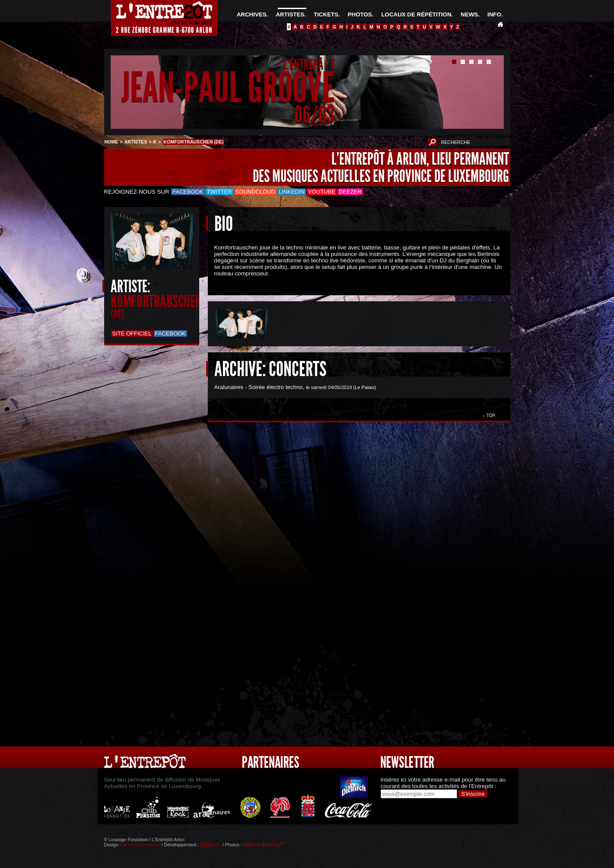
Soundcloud (255, 192)
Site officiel (132, 333)
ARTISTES (290, 14)
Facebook (188, 192)
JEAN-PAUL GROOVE (228, 88)
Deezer (350, 192)
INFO (494, 14)
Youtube (322, 192)
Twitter (220, 192)
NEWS (469, 14)
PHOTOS (360, 14)
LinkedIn (292, 192)
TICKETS (326, 14)
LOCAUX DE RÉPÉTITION (416, 14)
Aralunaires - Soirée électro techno (259, 387)
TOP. (491, 416)
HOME (111, 142)
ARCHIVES (252, 14)
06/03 (314, 114)
